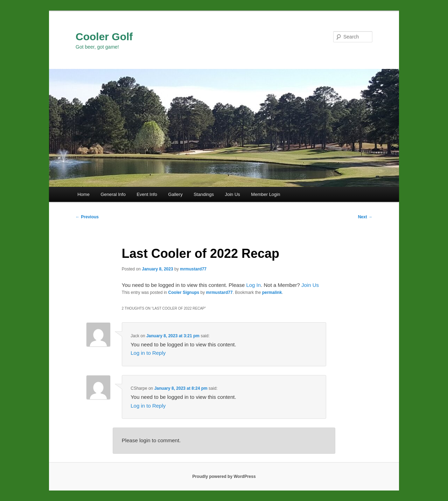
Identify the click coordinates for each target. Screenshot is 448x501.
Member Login (265, 194)
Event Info (147, 194)
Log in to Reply (148, 353)
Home (83, 194)
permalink (272, 292)
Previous (87, 217)
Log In (253, 285)
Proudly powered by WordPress (224, 477)
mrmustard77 (193, 269)
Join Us (232, 194)
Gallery (175, 194)
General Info (113, 194)
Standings (204, 194)
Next (365, 217)
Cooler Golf (104, 37)
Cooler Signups (184, 292)
